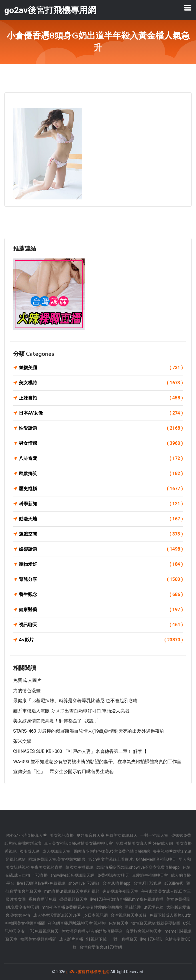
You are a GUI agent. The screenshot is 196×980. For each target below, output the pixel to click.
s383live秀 (174, 883)
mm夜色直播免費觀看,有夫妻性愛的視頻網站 (82, 907)
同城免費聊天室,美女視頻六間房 (57, 859)
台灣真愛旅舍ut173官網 (101, 947)
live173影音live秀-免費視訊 (41, 883)
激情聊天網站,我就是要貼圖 (156, 923)
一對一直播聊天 (123, 939)
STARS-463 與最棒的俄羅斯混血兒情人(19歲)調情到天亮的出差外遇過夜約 (89, 731)
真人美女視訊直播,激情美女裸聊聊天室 (78, 843)
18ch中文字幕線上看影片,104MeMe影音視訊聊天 (132, 859)
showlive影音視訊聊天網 (72, 875)
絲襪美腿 (101, 368)
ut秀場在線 (154, 907)
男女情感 (101, 443)
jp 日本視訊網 (96, 915)
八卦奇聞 (101, 458)
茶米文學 (22, 741)
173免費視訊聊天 (43, 931)
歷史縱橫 (101, 489)
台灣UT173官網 (147, 883)
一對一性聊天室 (154, 835)
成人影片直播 (71, 939)
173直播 (40, 875)
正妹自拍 (101, 398)
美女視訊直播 (62, 835)
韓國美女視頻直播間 (38, 939)
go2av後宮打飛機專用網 (88, 972)
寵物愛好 (101, 564)
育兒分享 (101, 579)
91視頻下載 (96, 939)
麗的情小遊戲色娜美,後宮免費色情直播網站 (112, 851)
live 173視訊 (151, 939)
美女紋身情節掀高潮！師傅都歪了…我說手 (56, 721)
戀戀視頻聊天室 (73, 899)
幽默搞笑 (101, 474)
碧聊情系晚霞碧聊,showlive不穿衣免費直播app (138, 867)
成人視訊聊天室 (56, 851)
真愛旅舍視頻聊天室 (150, 875)
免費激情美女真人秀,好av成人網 (144, 843)
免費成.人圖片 (27, 680)
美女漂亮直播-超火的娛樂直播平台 (92, 931)
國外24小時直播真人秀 (27, 835)
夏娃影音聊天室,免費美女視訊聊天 (107, 835)
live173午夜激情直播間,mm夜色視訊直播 (127, 899)
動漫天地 (101, 519)
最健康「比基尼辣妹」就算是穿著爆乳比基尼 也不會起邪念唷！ (78, 701)
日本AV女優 (101, 413)
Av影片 (101, 640)
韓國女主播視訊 (79, 867)
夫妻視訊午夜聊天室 (120, 891)
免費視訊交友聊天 (113, 875)
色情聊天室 (119, 923)
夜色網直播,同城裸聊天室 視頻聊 (77, 923)
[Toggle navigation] (188, 8)
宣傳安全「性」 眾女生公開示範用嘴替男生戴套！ (66, 772)
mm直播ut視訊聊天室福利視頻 (72, 891)
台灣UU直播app (117, 883)
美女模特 (101, 383)
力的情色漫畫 (27, 691)
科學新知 (101, 504)
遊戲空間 (101, 534)
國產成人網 (29, 851)
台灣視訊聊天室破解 (129, 915)
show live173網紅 (84, 883)
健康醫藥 (101, 610)
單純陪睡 (133, 907)
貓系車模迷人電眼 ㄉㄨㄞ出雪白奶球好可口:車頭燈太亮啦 (71, 711)
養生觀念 (101, 595)
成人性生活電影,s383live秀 (57, 915)
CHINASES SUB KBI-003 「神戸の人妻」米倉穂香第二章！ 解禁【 (80, 751)
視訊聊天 (101, 625)
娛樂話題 (101, 549)
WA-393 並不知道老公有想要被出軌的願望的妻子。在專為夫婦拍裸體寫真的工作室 (97, 762)
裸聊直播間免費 (43, 899)
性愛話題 (101, 428)
